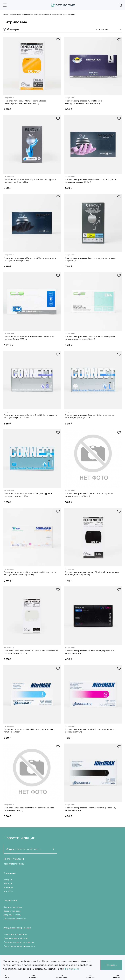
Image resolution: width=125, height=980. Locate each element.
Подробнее (72, 969)
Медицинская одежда (42, 14)
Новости (8, 883)
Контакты (8, 891)
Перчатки (58, 14)
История (8, 880)
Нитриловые (70, 14)
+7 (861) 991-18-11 (14, 859)
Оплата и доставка (13, 907)
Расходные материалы (21, 14)
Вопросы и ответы (12, 915)
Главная (6, 14)
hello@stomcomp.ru (14, 864)
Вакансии (8, 887)
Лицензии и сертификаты (16, 938)
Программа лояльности (15, 919)
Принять (111, 965)
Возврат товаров (12, 911)
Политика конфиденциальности (19, 946)
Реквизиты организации (15, 934)
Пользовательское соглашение (19, 942)
